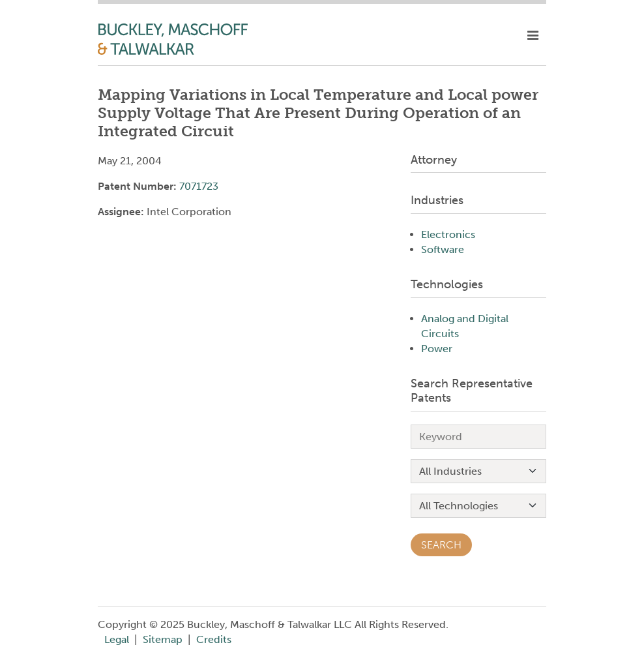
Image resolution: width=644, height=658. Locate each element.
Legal (117, 639)
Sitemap (163, 639)
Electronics (448, 234)
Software (443, 249)
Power (437, 349)
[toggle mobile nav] (533, 36)
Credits (214, 639)
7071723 (199, 186)
